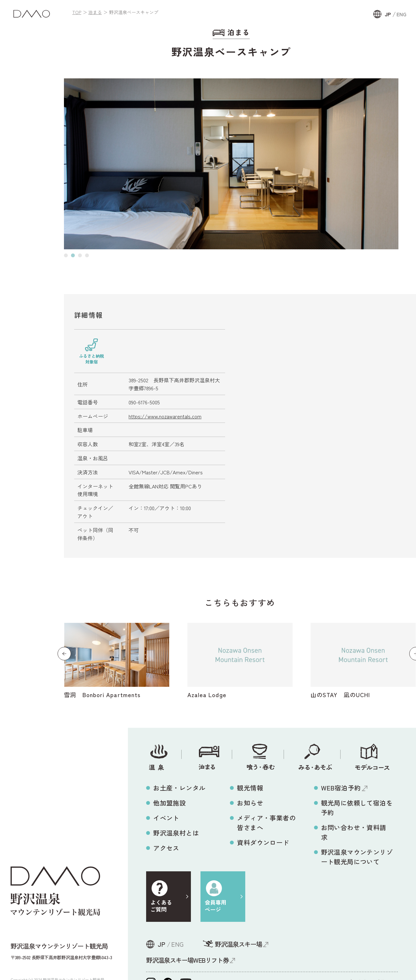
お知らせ (250, 803)
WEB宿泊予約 (341, 788)
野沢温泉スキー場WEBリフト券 (187, 960)
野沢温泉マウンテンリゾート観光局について (357, 857)
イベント (166, 818)
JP (388, 14)
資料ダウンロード (263, 842)
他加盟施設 (169, 803)
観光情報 (250, 788)
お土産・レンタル (179, 788)
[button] (66, 255)
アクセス (166, 848)
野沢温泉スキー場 (238, 944)
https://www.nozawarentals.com (165, 416)
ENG (401, 14)
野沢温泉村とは (176, 833)
